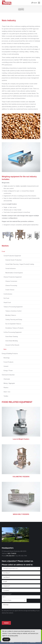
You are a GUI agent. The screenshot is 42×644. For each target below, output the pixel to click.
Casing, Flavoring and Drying (14, 320)
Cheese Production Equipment (13, 277)
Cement (6, 366)
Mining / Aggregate (9, 383)
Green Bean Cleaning (12, 337)
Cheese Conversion (11, 281)
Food (3, 251)
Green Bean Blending (12, 341)
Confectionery (8, 294)
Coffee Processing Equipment (13, 332)
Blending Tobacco (11, 315)
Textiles (6, 396)
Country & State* (7, 594)
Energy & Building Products (10, 354)
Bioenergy (7, 358)
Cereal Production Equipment (12, 256)
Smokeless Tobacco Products (14, 328)
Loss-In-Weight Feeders (21, 439)
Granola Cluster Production (13, 260)
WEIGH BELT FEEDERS (21, 514)
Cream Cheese (10, 290)
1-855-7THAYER (12, 554)
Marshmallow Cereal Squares (14, 273)
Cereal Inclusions (11, 268)
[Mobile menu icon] (39, 3)
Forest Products (8, 362)
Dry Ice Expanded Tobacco (13, 324)
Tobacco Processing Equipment (13, 307)
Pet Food (6, 298)
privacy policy (14, 636)
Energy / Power (8, 371)
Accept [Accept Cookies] (6, 639)
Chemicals (7, 379)
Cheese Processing (11, 285)
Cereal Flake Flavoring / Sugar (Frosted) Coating (20, 264)
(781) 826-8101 (10, 556)
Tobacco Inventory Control (13, 311)
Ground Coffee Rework (12, 345)
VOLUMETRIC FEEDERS (21, 477)
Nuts (5, 349)
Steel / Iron (7, 392)
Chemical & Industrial (8, 375)
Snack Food (7, 302)
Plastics (6, 388)
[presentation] (16, 618)
